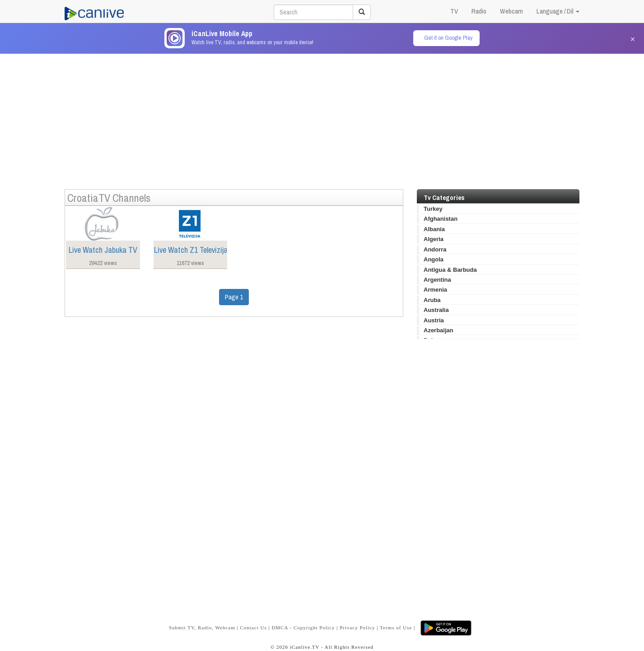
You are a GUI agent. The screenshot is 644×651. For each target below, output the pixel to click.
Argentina (437, 280)
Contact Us (253, 628)
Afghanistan (441, 219)
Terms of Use (396, 628)
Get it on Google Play (448, 38)
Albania (434, 229)
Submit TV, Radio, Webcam (202, 628)
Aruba (432, 300)
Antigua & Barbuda (450, 270)
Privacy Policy (357, 628)
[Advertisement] (322, 117)
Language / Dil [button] (558, 11)
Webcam (511, 11)
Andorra (435, 249)
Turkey (433, 209)
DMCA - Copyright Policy (303, 628)
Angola (434, 259)
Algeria (434, 239)
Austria (434, 320)
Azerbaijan (439, 330)
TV (454, 11)
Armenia (435, 290)
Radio (479, 11)
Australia (436, 310)
